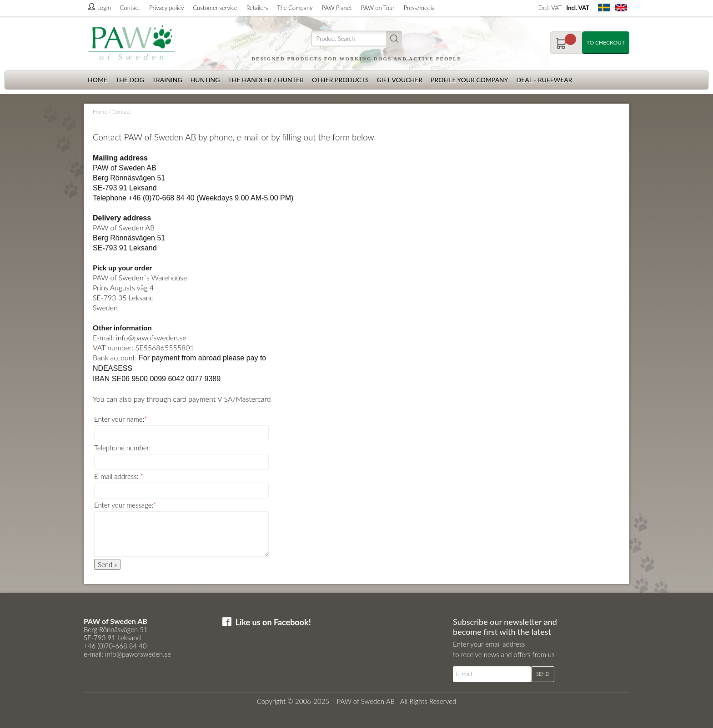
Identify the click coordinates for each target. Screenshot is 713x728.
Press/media (419, 8)
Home (98, 80)
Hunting (205, 80)
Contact (130, 8)
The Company (295, 8)
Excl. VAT (550, 8)
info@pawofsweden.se (151, 337)
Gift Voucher (399, 80)
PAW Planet (337, 8)
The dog (130, 80)
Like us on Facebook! (273, 622)
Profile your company (469, 80)
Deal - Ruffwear (545, 80)
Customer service (215, 8)
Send (543, 674)
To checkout (606, 42)
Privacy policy (166, 8)
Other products (340, 80)
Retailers (257, 8)
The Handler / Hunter (266, 80)
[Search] (356, 39)
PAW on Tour (378, 8)
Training (167, 80)
